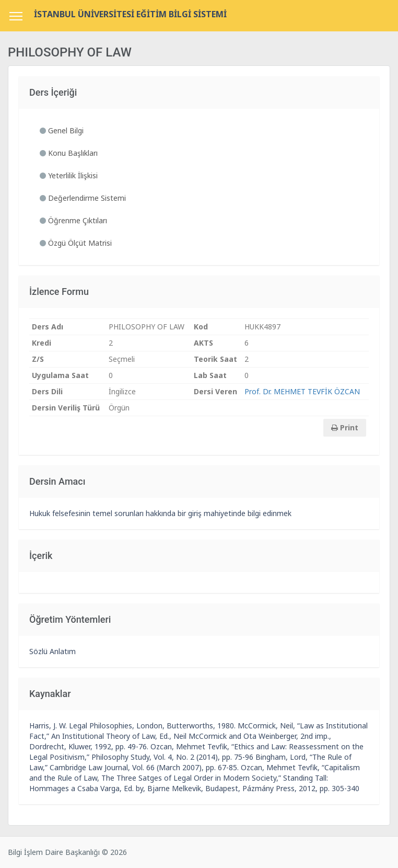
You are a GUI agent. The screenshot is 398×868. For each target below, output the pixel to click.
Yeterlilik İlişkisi (69, 175)
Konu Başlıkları (69, 153)
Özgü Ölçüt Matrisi (76, 243)
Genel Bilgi (62, 130)
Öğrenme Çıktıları (73, 220)
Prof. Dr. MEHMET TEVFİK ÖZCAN (302, 391)
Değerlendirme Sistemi (83, 198)
